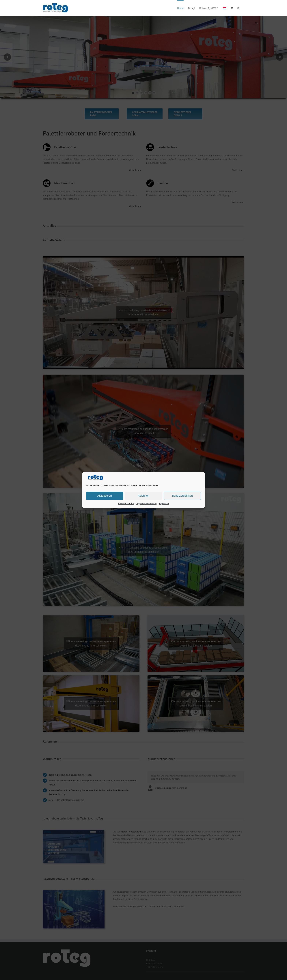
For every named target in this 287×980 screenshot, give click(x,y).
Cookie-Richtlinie (126, 503)
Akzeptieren (105, 496)
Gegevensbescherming (146, 503)
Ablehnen (143, 496)
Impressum (164, 503)
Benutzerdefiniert (182, 496)
